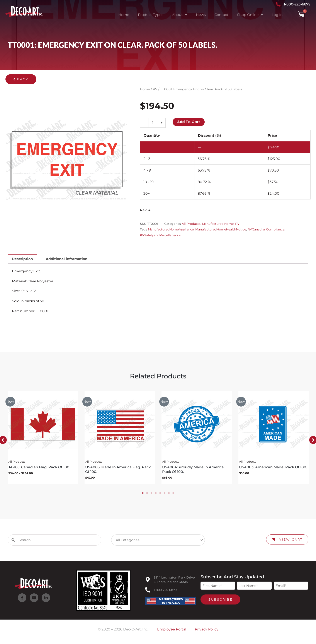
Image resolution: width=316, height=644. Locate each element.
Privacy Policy (207, 631)
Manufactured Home (218, 224)
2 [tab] (147, 495)
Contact (221, 15)
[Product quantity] (153, 123)
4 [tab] (156, 495)
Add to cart (189, 122)
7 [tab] (169, 495)
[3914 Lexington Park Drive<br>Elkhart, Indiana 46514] (148, 581)
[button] (21, 79)
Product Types (151, 15)
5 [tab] (160, 495)
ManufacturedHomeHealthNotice (221, 229)
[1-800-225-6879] (148, 591)
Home (124, 15)
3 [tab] (151, 495)
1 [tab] (143, 495)
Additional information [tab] (67, 259)
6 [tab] (165, 495)
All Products (191, 224)
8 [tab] (173, 495)
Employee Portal (172, 631)
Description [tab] (22, 259)
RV (155, 89)
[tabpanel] (43, 439)
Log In (277, 15)
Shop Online (250, 15)
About (180, 15)
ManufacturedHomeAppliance (171, 229)
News (201, 15)
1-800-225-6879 (165, 591)
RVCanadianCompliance (266, 229)
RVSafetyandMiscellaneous (160, 235)
